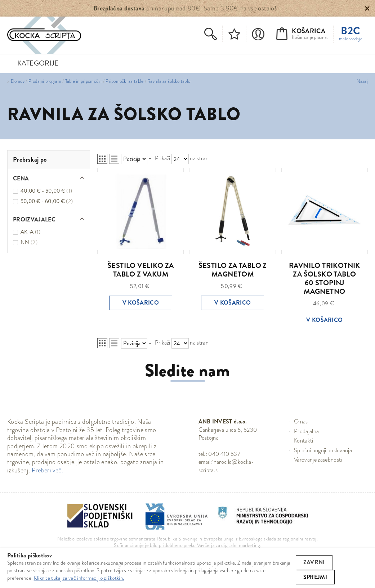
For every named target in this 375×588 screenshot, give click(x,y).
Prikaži (163, 158)
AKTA (30, 232)
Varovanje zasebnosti (318, 460)
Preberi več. (47, 470)
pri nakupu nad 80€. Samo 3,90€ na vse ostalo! (185, 8)
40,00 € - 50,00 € (46, 191)
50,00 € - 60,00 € (47, 201)
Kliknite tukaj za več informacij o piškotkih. (79, 578)
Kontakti (304, 441)
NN (29, 242)
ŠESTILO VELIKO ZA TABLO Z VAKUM (141, 270)
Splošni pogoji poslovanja (323, 450)
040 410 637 (224, 454)
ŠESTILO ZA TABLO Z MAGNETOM (233, 270)
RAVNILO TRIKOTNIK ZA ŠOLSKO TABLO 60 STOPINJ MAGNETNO (325, 279)
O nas (301, 421)
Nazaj (362, 81)
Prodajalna (306, 431)
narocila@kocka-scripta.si (226, 466)
